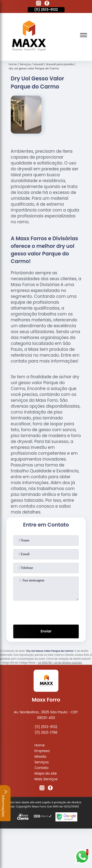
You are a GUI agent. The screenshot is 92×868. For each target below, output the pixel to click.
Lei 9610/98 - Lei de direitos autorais (60, 663)
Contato (41, 768)
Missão (40, 756)
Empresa (42, 751)
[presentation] (46, 612)
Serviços (41, 762)
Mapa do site (46, 773)
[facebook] (47, 4)
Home (39, 745)
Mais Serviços (46, 779)
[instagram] (39, 4)
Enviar (46, 631)
